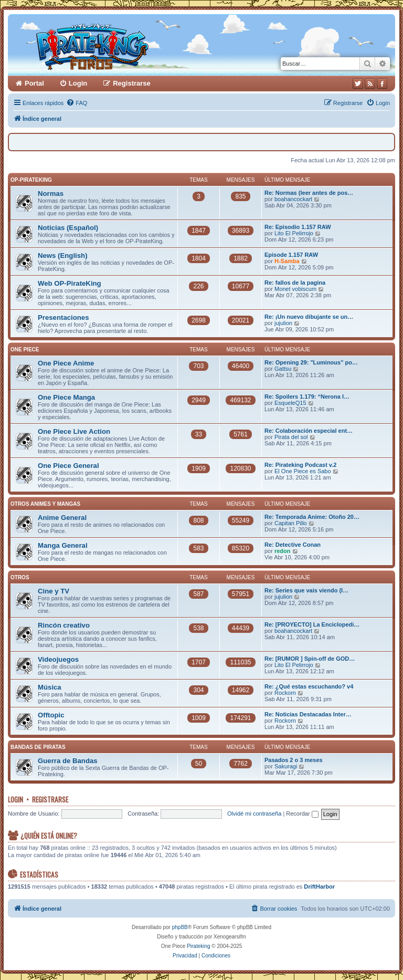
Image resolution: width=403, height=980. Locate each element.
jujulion (283, 323)
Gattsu (283, 369)
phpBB (180, 927)
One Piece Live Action (74, 431)
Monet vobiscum (295, 289)
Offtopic (51, 715)
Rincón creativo (64, 625)
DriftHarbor (319, 887)
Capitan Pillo (291, 523)
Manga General (63, 545)
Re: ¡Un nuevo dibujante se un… (309, 317)
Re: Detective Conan (293, 545)
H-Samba (287, 261)
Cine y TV (54, 591)
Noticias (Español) (68, 228)
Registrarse (50, 799)
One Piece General (68, 466)
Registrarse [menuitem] (132, 83)
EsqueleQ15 (290, 403)
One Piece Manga (66, 397)
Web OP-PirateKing (70, 283)
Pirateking (198, 946)
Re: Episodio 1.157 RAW (298, 227)
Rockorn (285, 693)
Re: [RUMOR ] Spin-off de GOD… (310, 659)
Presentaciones (63, 317)
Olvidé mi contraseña (254, 814)
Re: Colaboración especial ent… (309, 431)
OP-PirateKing (31, 180)
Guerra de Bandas (68, 761)
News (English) (63, 256)
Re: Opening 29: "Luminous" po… (311, 362)
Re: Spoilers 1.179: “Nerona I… (307, 397)
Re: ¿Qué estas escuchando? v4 (309, 686)
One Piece (25, 350)
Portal (34, 83)
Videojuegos (58, 659)
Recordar (302, 814)
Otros (20, 577)
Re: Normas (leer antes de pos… (309, 193)
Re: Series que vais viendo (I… (306, 590)
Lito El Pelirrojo (294, 233)
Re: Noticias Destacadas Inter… (308, 714)
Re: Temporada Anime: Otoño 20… (312, 517)
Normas (51, 194)
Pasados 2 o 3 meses (294, 760)
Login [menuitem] (78, 83)
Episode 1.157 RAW (291, 255)
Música (50, 687)
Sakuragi (286, 766)
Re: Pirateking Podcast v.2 (300, 465)
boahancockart (293, 199)
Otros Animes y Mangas (45, 504)
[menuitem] (77, 103)
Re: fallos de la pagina (295, 283)
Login (15, 799)
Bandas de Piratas (38, 747)
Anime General (62, 518)
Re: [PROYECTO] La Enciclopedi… (312, 624)
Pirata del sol (291, 437)
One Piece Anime (66, 363)
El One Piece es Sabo (303, 471)
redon (283, 551)
